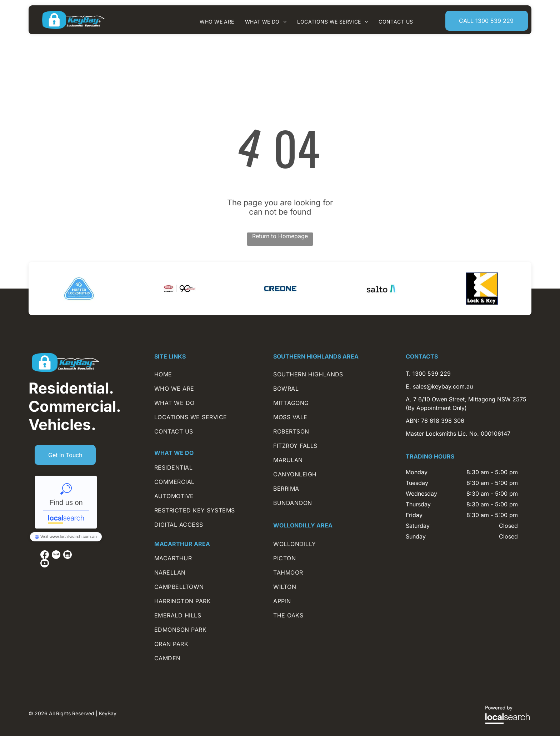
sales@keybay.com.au (443, 386)
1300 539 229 (432, 374)
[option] (79, 289)
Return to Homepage (280, 236)
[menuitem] (217, 22)
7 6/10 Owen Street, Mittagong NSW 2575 (470, 399)
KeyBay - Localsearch (66, 502)
